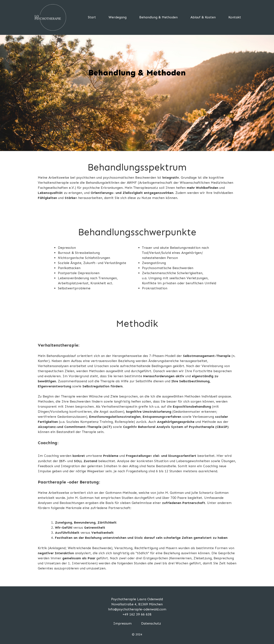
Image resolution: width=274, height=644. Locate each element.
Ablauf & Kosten (203, 17)
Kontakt (235, 17)
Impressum (122, 623)
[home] (48, 17)
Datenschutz (151, 623)
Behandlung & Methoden (158, 17)
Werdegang (118, 17)
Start (92, 17)
